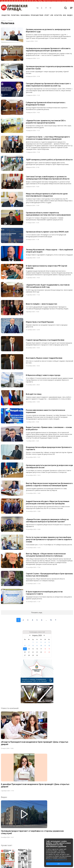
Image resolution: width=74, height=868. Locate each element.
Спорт (47, 15)
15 (51, 620)
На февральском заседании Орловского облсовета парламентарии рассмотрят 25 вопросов (48, 50)
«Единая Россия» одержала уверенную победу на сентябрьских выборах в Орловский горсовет (47, 521)
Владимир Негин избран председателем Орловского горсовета (49, 448)
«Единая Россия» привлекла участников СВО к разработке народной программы (46, 122)
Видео (70, 15)
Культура (58, 15)
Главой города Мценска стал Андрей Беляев (45, 340)
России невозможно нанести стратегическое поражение (46, 411)
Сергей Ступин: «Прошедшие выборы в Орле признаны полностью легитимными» (45, 575)
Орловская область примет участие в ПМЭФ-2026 (47, 232)
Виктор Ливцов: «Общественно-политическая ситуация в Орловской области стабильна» (46, 555)
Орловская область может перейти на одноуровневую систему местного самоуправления (48, 214)
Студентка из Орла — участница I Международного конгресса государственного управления (48, 138)
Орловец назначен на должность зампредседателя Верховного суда (48, 31)
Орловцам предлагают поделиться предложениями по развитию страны (48, 68)
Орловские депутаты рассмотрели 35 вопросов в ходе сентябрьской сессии (47, 466)
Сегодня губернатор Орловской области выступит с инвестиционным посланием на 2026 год (49, 85)
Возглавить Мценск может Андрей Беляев (44, 358)
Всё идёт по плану (34, 394)
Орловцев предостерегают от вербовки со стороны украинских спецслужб (32, 832)
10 (41, 646)
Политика (15, 15)
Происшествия (37, 15)
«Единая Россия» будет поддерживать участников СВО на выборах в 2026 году (48, 286)
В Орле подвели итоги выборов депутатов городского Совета (44, 593)
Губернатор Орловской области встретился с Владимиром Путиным (46, 104)
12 (49, 646)
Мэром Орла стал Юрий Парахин (40, 322)
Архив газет (7, 846)
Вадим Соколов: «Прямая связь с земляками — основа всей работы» (49, 428)
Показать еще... (37, 613)
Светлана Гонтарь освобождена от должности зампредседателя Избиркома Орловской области (48, 178)
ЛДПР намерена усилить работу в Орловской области (49, 160)
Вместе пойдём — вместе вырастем (41, 304)
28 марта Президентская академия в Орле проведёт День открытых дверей (35, 743)
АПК (52, 15)
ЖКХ (65, 15)
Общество (6, 15)
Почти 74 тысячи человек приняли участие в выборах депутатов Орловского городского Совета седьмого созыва (49, 540)
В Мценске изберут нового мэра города (43, 375)
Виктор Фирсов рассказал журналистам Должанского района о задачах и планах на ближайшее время (49, 485)
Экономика (25, 15)
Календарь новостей (37, 632)
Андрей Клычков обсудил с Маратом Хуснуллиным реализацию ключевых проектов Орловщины (48, 503)
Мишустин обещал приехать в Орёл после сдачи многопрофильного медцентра (47, 195)
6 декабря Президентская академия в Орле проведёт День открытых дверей (35, 786)
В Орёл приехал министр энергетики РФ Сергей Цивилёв (47, 267)
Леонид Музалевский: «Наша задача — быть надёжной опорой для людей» (49, 251)
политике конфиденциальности (56, 860)
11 (45, 646)
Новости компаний (10, 708)
